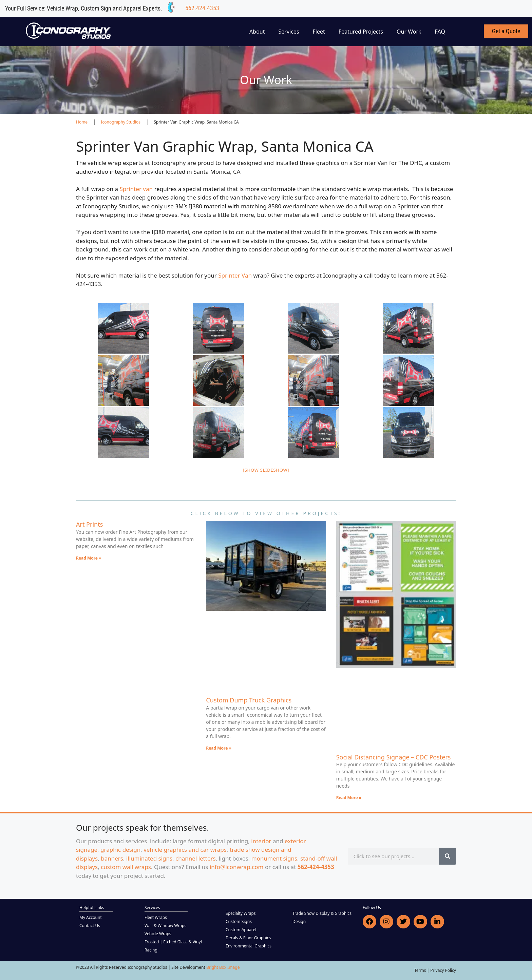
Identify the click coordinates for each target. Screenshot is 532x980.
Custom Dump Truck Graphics (249, 700)
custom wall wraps (126, 867)
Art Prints (89, 524)
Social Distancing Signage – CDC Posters (394, 757)
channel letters (196, 858)
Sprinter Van (236, 275)
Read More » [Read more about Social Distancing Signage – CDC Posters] (349, 798)
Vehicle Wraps (158, 934)
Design (299, 921)
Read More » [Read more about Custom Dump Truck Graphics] (219, 748)
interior (261, 841)
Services (289, 32)
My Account (91, 917)
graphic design (120, 850)
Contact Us (90, 926)
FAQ (440, 32)
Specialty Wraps (241, 913)
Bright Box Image (223, 967)
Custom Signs (239, 921)
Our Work (409, 32)
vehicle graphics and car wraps (185, 850)
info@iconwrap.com (237, 867)
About (257, 32)
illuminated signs (149, 858)
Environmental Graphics (249, 946)
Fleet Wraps (156, 917)
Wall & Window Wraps (165, 926)
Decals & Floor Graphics (248, 938)
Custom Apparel (241, 930)
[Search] (448, 856)
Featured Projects (361, 32)
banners (112, 858)
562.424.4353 (202, 8)
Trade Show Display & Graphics (322, 913)
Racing (151, 950)
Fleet (319, 32)
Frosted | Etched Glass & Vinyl (173, 942)
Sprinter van (136, 189)
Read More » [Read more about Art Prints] (89, 558)
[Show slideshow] (266, 470)
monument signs (274, 858)
